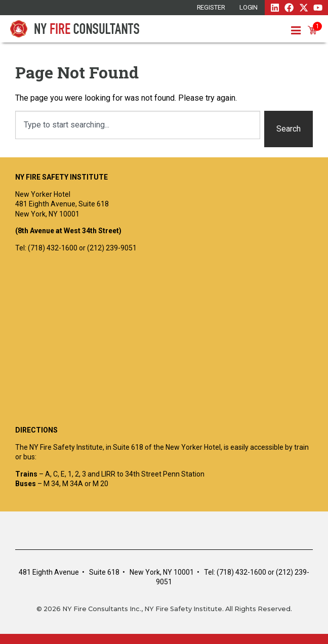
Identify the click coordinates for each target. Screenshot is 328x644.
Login (249, 7)
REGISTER (211, 7)
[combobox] (138, 125)
